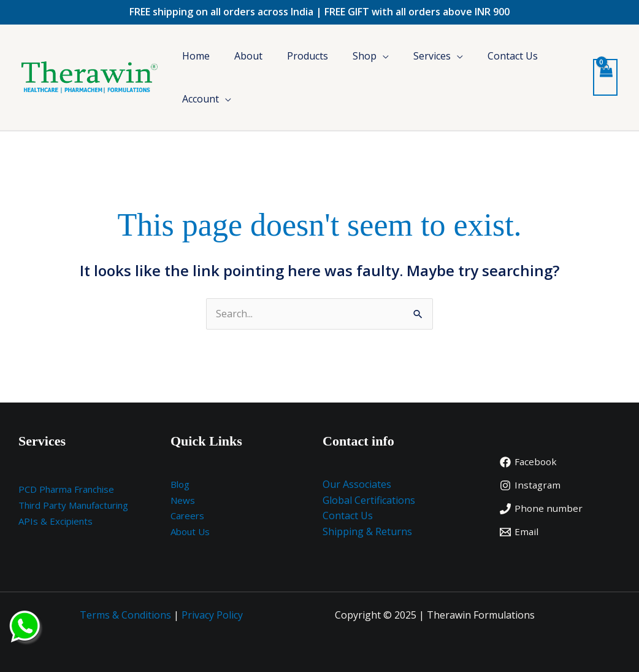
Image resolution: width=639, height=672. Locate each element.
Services (432, 56)
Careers (187, 516)
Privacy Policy (212, 615)
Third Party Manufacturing (73, 505)
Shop (365, 56)
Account (201, 99)
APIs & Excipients (55, 521)
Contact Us (513, 56)
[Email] (519, 532)
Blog (180, 484)
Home (196, 56)
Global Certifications (369, 500)
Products (308, 56)
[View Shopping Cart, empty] (605, 77)
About (248, 56)
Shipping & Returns (367, 531)
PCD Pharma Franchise (66, 489)
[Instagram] (531, 485)
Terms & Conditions (125, 615)
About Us (190, 531)
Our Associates (357, 484)
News (183, 500)
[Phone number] (542, 509)
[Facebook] (529, 462)
